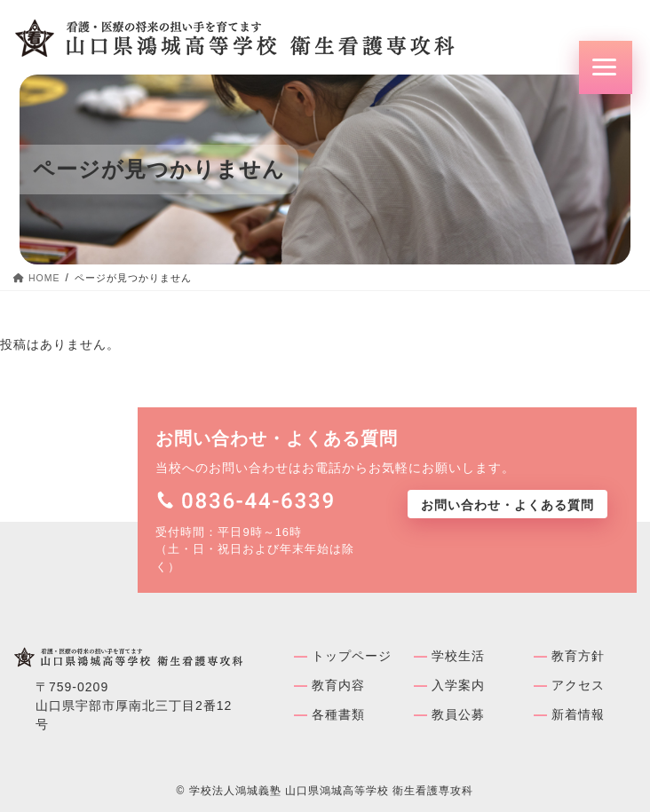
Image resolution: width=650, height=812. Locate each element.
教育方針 (578, 656)
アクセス (578, 685)
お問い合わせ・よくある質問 (507, 505)
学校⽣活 (458, 656)
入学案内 (458, 685)
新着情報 (578, 714)
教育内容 (338, 685)
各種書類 (338, 714)
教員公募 (458, 714)
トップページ (352, 656)
